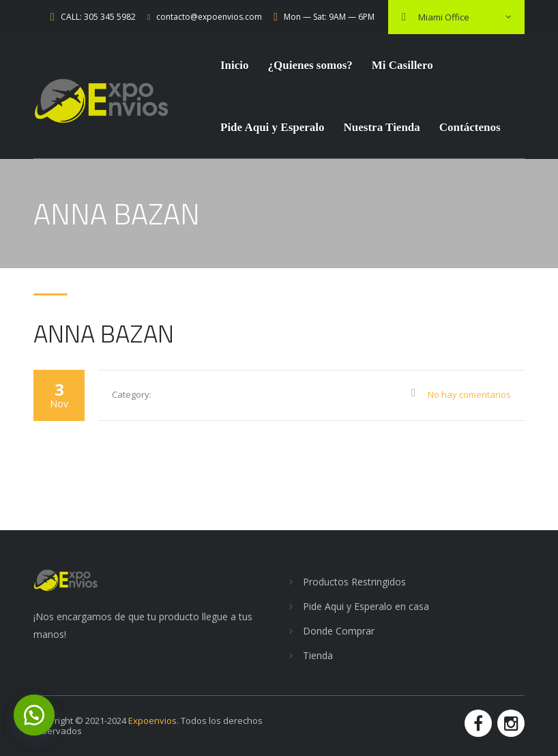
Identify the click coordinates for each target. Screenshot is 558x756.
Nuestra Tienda (382, 127)
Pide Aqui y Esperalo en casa (366, 606)
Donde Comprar (339, 631)
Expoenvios (152, 721)
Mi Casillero (402, 65)
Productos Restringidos (354, 582)
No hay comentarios (469, 394)
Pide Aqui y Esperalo (273, 127)
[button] (34, 715)
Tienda (318, 655)
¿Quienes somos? (310, 65)
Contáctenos (470, 127)
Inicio (235, 65)
